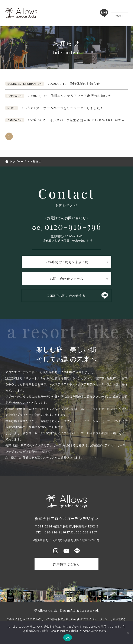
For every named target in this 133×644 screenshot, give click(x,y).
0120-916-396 (73, 226)
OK (67, 638)
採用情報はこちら (66, 564)
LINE (104, 13)
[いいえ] (128, 633)
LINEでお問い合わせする (66, 295)
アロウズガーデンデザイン (21, 13)
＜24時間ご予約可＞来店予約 (67, 262)
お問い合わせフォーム (66, 279)
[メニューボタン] (120, 13)
